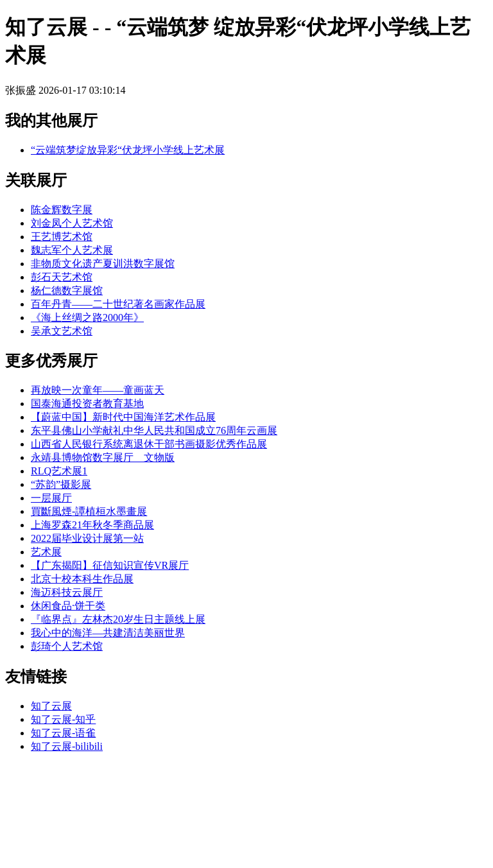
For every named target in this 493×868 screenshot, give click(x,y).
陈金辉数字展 (62, 210)
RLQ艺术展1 (59, 471)
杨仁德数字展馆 (67, 291)
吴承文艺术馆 (62, 331)
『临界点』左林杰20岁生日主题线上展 (118, 619)
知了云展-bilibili (67, 746)
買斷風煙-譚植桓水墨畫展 (89, 511)
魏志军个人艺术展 (72, 250)
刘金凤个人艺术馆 (72, 223)
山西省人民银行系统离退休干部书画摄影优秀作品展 (149, 444)
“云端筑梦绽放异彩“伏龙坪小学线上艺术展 (128, 150)
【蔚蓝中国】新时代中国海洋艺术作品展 (123, 417)
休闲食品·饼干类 (68, 606)
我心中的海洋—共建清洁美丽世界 (108, 633)
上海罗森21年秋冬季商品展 (92, 525)
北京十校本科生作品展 (82, 579)
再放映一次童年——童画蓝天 (98, 390)
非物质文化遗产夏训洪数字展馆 (103, 264)
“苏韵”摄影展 (61, 484)
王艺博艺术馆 (62, 237)
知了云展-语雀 (63, 733)
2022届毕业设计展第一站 (87, 538)
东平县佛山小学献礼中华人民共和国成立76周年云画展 (154, 430)
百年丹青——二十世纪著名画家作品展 (118, 304)
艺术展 (46, 552)
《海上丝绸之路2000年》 (87, 317)
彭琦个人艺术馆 (67, 646)
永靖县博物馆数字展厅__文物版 (103, 457)
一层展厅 (51, 498)
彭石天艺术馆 (62, 277)
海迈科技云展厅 (67, 592)
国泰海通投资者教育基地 (87, 404)
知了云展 (51, 706)
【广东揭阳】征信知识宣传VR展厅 (110, 565)
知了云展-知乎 (63, 719)
